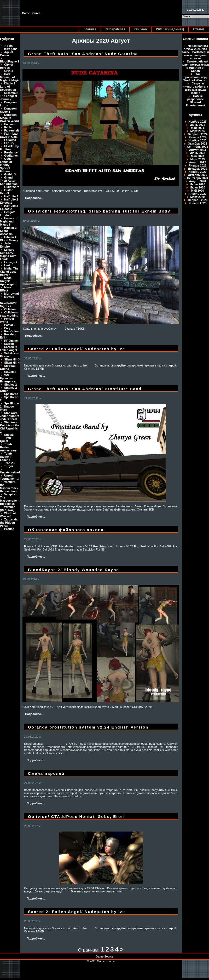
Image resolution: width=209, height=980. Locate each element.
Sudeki (9, 435)
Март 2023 (198, 159)
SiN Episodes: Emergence (8, 378)
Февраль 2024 (198, 134)
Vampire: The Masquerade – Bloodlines (10, 499)
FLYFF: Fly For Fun (9, 148)
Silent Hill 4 (12, 363)
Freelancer (11, 152)
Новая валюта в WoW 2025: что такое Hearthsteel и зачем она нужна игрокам (196, 52)
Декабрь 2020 (198, 169)
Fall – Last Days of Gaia (9, 135)
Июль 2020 (198, 184)
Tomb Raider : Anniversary (8, 447)
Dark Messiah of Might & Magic (10, 77)
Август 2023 (198, 150)
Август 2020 (198, 181)
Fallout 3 (10, 140)
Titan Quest (5, 439)
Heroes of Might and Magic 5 (9, 221)
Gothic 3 (10, 174)
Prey (7, 328)
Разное (9, 529)
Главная (90, 29)
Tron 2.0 (10, 463)
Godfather (11, 156)
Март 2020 (198, 197)
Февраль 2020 (198, 200)
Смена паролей (46, 773)
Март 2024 (198, 131)
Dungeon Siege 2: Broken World (9, 118)
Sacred (9, 344)
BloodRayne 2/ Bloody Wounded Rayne (74, 570)
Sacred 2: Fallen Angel (9, 348)
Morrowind (11, 294)
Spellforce (11, 394)
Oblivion (141, 29)
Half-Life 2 (11, 196)
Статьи (199, 29)
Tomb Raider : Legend (6, 457)
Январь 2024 (198, 137)
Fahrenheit (11, 130)
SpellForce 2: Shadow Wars (9, 406)
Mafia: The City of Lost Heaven (9, 272)
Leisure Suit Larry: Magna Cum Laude (8, 254)
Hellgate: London (8, 214)
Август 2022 (198, 162)
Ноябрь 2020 (198, 172)
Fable (8, 127)
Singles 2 (10, 385)
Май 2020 (198, 191)
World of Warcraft (8, 515)
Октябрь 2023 (198, 144)
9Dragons (11, 49)
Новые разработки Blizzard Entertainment (195, 101)
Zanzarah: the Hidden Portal (9, 523)
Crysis (9, 71)
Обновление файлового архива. (67, 530)
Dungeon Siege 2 (8, 110)
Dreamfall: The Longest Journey (9, 96)
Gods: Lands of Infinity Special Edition (6, 165)
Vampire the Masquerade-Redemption (9, 486)
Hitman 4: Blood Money (9, 239)
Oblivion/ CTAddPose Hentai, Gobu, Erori (76, 816)
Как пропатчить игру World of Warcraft (195, 77)
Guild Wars (12, 187)
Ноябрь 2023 (198, 140)
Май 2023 (198, 156)
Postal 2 (10, 325)
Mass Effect (6, 289)
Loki (7, 265)
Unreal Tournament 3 (9, 477)
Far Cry (9, 143)
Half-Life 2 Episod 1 (9, 201)
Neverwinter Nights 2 (8, 305)
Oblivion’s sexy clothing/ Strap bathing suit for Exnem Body (99, 211)
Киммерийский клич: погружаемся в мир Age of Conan (195, 66)
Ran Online (12, 331)
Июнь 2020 (198, 187)
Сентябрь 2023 (198, 147)
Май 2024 (198, 128)
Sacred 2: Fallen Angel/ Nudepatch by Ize (77, 349)
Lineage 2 (11, 262)
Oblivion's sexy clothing (9, 314)
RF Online (11, 341)
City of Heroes (7, 66)
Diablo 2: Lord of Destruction (8, 87)
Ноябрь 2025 (198, 122)
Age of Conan (7, 54)
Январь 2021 (198, 165)
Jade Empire (5, 245)
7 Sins (8, 46)
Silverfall (10, 372)
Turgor (9, 466)
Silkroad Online (8, 367)
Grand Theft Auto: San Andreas (9, 181)
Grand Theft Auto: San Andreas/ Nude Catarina (83, 54)
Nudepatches (115, 29)
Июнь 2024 (198, 125)
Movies (9, 297)
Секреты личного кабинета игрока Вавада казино (195, 88)
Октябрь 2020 (198, 175)
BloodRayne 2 (10, 61)
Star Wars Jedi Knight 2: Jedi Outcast (10, 416)
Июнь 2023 (198, 153)
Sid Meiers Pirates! (9, 355)
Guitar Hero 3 (6, 192)
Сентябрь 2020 (198, 178)
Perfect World (7, 320)
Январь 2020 (198, 203)
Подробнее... (34, 198)
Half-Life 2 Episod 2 (9, 207)
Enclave (10, 124)
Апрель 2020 (198, 194)
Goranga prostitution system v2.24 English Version (88, 727)
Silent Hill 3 (12, 359)
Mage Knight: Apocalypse (8, 281)
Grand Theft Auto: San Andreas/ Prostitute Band (85, 389)
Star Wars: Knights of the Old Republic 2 (10, 427)
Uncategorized (10, 472)
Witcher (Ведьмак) (170, 29)
